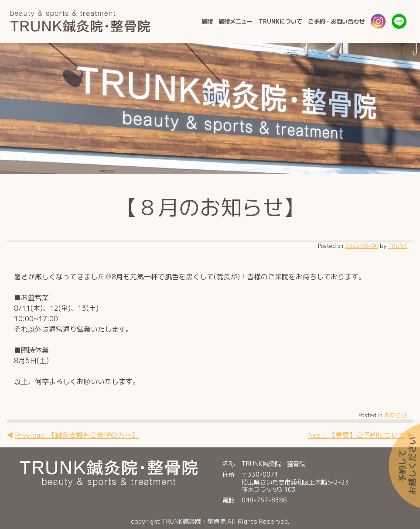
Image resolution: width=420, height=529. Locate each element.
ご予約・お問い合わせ (336, 21)
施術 (207, 21)
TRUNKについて (280, 21)
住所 (229, 475)
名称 (229, 464)
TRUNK (398, 246)
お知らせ (396, 415)
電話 (229, 500)
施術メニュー (236, 21)
